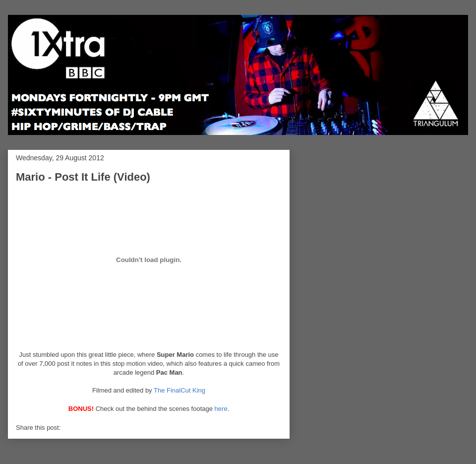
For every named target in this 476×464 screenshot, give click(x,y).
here (221, 409)
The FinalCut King (179, 390)
